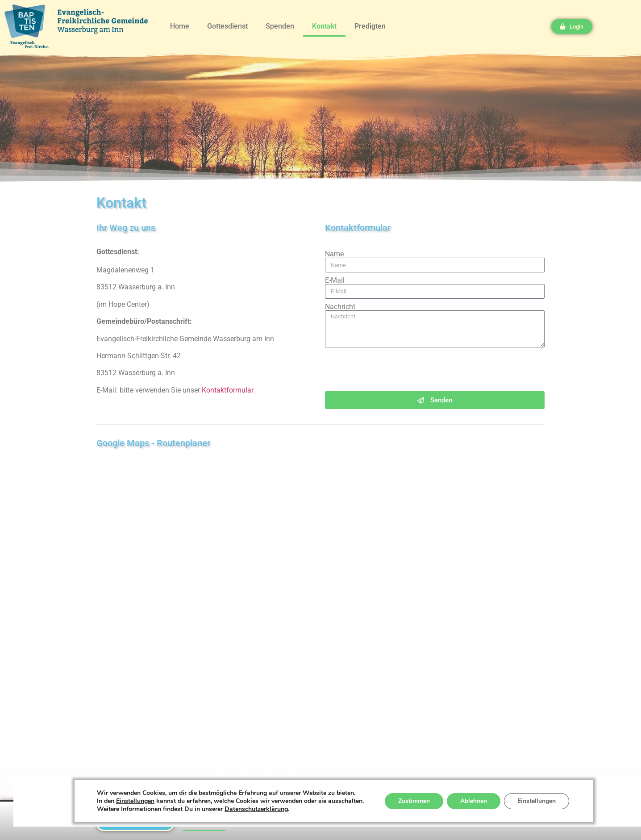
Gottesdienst (227, 26)
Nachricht (340, 307)
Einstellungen (135, 801)
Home (180, 26)
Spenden (280, 26)
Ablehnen (474, 801)
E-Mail (335, 280)
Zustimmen (414, 801)
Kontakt (324, 26)
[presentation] (393, 369)
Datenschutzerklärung (256, 809)
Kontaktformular (227, 390)
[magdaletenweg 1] (320, 592)
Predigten (370, 26)
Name (334, 254)
